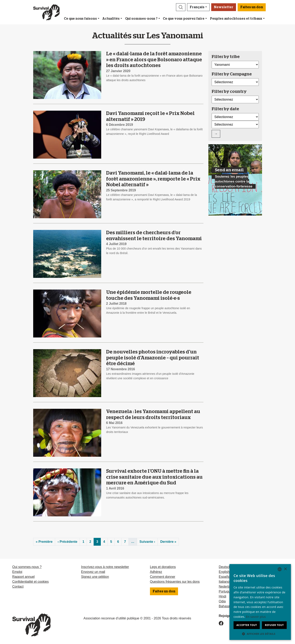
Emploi (17, 572)
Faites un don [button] (252, 7)
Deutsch (225, 567)
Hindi (222, 596)
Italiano (224, 582)
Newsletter (224, 7)
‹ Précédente (67, 542)
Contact (18, 587)
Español (225, 577)
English (224, 572)
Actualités (111, 19)
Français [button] (197, 7)
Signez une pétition (95, 577)
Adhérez (156, 572)
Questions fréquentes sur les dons (175, 582)
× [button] (285, 569)
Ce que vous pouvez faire (184, 19)
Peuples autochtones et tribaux (236, 19)
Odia (222, 601)
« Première (44, 542)
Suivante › (147, 542)
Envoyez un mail (93, 572)
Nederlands (227, 587)
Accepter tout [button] (247, 625)
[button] (181, 7)
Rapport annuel (23, 577)
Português (226, 591)
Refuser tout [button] (274, 625)
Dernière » (168, 542)
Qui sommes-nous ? (141, 19)
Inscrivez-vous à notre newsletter (105, 567)
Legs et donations (163, 567)
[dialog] (260, 602)
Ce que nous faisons (80, 19)
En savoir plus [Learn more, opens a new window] (256, 617)
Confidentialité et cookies (31, 582)
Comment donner (163, 577)
